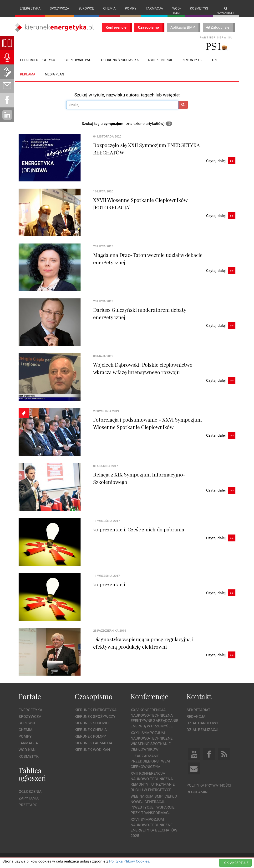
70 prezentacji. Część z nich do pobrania (139, 529)
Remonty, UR (192, 60)
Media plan (54, 74)
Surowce (86, 8)
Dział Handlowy (203, 723)
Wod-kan (176, 11)
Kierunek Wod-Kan (92, 750)
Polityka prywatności (209, 785)
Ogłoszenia (30, 791)
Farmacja (154, 8)
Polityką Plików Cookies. (130, 861)
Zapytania (29, 798)
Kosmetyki (199, 8)
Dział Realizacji (202, 730)
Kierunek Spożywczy (95, 717)
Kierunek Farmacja (93, 743)
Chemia (109, 8)
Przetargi (28, 805)
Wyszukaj (226, 11)
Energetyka (30, 8)
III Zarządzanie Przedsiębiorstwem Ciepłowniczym (150, 761)
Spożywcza (59, 8)
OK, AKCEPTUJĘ (236, 863)
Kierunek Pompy (90, 736)
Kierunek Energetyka (96, 710)
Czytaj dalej (221, 161)
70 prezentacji (109, 584)
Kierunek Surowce (93, 723)
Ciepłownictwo (78, 60)
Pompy (131, 8)
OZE (215, 60)
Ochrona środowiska (120, 60)
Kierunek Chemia (91, 730)
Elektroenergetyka (38, 60)
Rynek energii (160, 60)
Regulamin (197, 792)
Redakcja (196, 717)
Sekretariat (198, 710)
